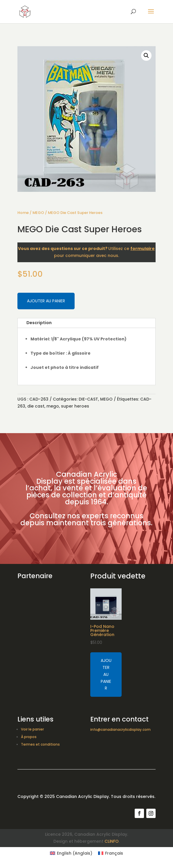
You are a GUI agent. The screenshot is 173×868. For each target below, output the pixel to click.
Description (39, 323)
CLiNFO (112, 841)
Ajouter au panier (46, 301)
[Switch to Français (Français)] (111, 853)
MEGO (38, 213)
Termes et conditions (40, 744)
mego (53, 406)
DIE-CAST (88, 399)
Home (23, 213)
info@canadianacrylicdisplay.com (120, 729)
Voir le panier (32, 729)
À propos (29, 737)
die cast (36, 406)
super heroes (75, 406)
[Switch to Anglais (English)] (71, 853)
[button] (146, 56)
